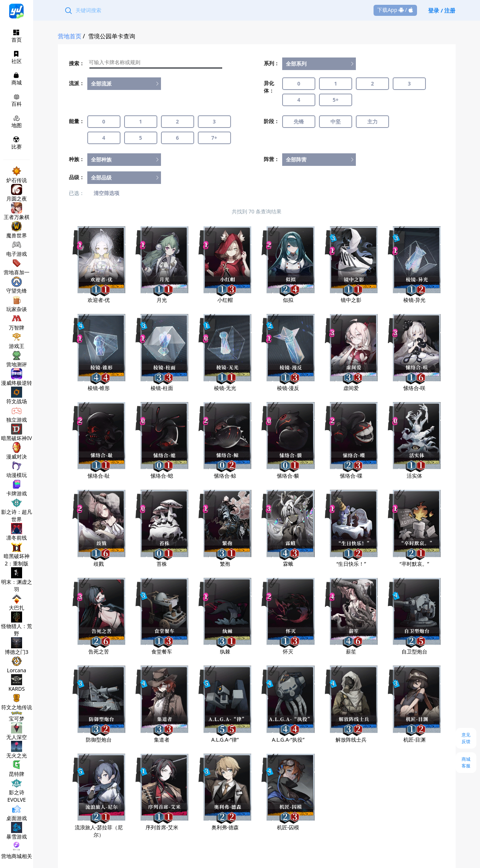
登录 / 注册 (442, 10)
